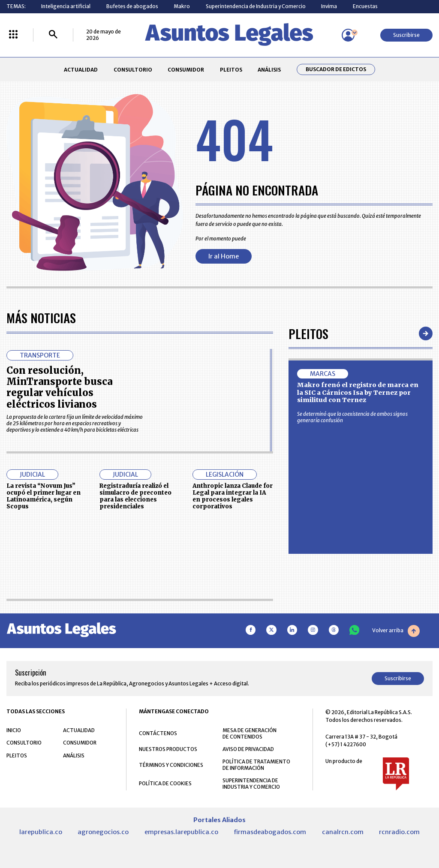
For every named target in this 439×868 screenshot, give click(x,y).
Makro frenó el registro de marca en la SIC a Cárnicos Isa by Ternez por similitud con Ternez (358, 392)
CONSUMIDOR (186, 70)
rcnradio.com (399, 832)
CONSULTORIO (133, 70)
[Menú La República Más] (13, 35)
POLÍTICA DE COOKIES (165, 783)
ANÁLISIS (269, 70)
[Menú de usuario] (348, 35)
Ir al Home (224, 256)
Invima (329, 6)
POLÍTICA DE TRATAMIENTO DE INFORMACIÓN (256, 765)
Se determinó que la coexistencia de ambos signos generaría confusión (352, 417)
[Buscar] (53, 35)
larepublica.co (41, 832)
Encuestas (365, 6)
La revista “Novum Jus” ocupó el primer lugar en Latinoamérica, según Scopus (44, 496)
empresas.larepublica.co (181, 832)
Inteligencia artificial (66, 6)
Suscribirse (406, 35)
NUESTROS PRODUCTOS (168, 749)
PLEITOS (231, 70)
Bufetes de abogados (132, 6)
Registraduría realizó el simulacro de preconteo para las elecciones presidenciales (135, 496)
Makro (182, 6)
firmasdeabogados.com (270, 832)
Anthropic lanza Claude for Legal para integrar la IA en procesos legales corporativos (233, 496)
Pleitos (308, 333)
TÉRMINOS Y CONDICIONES (171, 765)
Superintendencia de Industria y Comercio (256, 6)
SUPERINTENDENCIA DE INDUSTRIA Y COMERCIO (251, 784)
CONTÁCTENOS (158, 733)
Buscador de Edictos (336, 69)
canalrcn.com (343, 832)
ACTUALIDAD (81, 70)
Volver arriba (396, 631)
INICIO (14, 730)
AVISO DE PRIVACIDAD (248, 749)
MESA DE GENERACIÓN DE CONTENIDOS (250, 733)
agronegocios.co (103, 832)
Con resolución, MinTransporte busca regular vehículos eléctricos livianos (59, 387)
